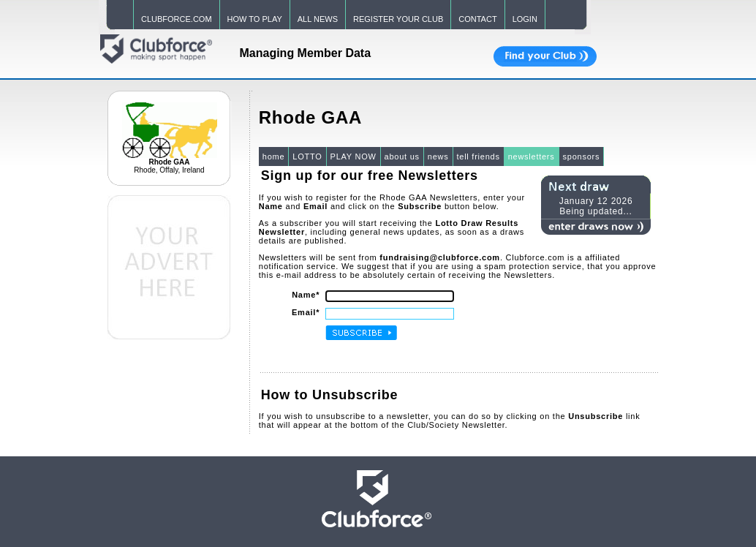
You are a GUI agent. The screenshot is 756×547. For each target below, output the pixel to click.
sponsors (582, 156)
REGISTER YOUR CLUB (398, 19)
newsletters (532, 156)
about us (402, 156)
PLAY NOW (354, 156)
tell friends (479, 156)
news (438, 156)
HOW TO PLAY (255, 19)
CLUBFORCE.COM (177, 19)
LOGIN (525, 19)
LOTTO (307, 156)
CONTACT (477, 19)
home (274, 156)
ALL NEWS (318, 19)
